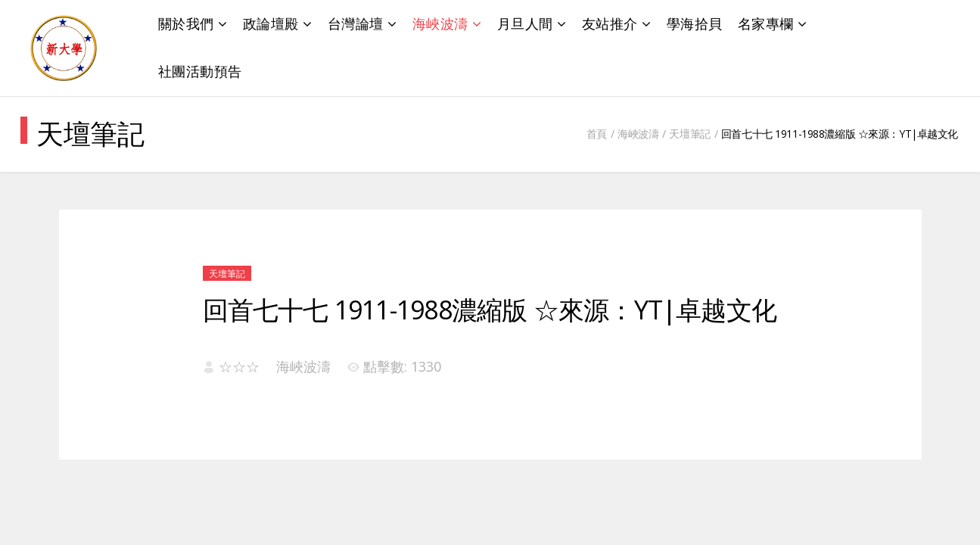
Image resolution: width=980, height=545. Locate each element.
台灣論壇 (356, 23)
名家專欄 (766, 23)
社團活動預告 (200, 71)
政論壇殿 (271, 23)
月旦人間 (525, 23)
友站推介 (610, 23)
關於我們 (186, 23)
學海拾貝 (695, 23)
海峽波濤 (440, 23)
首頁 (597, 134)
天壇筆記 (689, 134)
